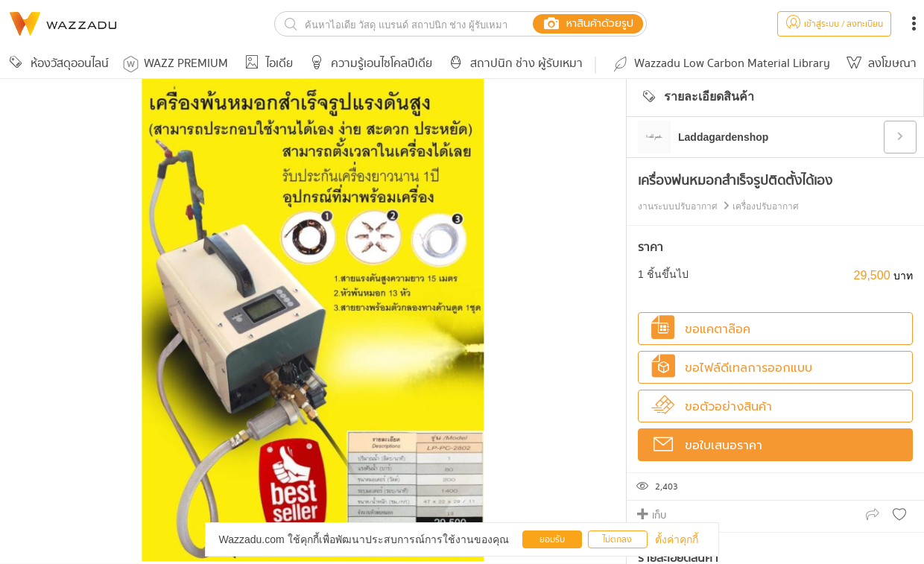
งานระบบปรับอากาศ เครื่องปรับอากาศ (718, 206)
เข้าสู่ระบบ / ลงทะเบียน (834, 24)
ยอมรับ (552, 540)
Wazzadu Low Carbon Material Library (721, 64)
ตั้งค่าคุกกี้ (677, 539)
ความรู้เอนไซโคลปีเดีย (368, 64)
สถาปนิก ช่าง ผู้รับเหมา (513, 64)
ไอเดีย (266, 64)
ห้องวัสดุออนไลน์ (57, 64)
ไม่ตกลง (617, 540)
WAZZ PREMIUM (175, 64)
